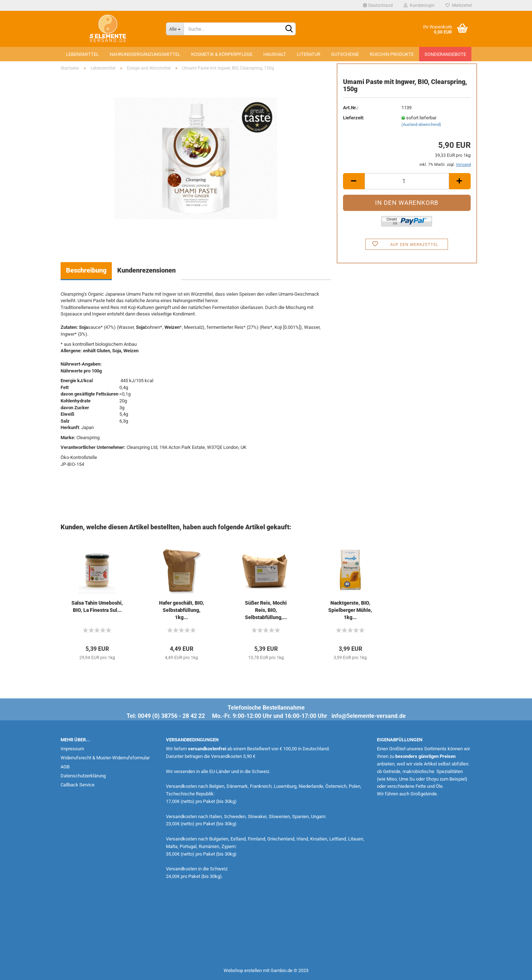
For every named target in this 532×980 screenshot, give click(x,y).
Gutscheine (345, 54)
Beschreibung (86, 270)
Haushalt (275, 54)
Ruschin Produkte (392, 54)
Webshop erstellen (243, 970)
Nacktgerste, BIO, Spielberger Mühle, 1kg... (350, 610)
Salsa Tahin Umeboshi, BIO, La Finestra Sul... (97, 606)
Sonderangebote (445, 54)
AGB (65, 767)
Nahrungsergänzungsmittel (145, 54)
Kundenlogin (419, 5)
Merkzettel (459, 5)
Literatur (309, 54)
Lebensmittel (82, 54)
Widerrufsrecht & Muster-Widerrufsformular (105, 758)
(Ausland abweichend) (421, 125)
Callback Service (78, 785)
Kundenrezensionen (146, 270)
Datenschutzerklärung (83, 776)
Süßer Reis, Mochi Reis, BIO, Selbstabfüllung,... (266, 610)
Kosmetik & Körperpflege (222, 54)
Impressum (72, 749)
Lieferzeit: (354, 118)
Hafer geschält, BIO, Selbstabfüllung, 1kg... (182, 610)
